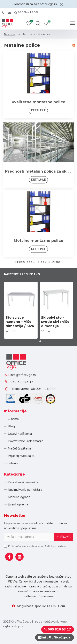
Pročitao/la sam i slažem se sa (37, 546)
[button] (37, 341)
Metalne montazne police (38, 241)
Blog (24, 34)
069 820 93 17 (22, 382)
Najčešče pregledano (22, 274)
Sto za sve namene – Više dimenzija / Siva (20, 322)
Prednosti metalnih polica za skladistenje (38, 171)
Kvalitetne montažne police (38, 102)
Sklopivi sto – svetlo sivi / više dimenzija (55, 322)
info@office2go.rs (23, 375)
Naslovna (10, 34)
